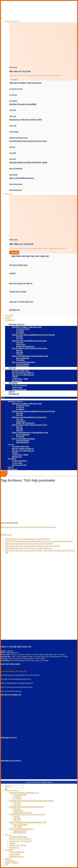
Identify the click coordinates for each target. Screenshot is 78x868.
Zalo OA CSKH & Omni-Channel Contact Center (30, 348)
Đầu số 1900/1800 (20, 825)
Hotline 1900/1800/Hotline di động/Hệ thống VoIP (30, 356)
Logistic (15, 377)
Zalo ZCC (20, 354)
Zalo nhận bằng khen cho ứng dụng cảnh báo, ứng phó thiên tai (29, 544)
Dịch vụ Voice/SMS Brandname (21, 829)
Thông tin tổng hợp (19, 389)
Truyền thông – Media (20, 379)
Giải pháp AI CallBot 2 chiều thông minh (14, 671)
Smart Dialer (18, 811)
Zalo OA (17, 816)
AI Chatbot (20, 333)
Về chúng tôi (10, 320)
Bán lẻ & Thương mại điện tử (23, 373)
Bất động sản (14, 848)
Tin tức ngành (17, 387)
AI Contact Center (20, 795)
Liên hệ (8, 318)
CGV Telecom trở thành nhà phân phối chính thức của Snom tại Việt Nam (33, 546)
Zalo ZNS (17, 818)
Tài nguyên (9, 315)
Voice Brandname (20, 831)
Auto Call (17, 809)
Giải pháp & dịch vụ (12, 21)
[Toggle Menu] (2, 18)
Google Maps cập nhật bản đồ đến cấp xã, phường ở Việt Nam (29, 548)
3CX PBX (17, 803)
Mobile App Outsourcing (22, 813)
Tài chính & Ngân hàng (20, 371)
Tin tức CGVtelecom (19, 385)
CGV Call (19, 339)
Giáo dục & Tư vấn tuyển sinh (23, 375)
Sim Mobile (20, 360)
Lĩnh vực (8, 194)
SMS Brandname (22, 366)
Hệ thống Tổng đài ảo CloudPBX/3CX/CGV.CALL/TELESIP (33, 335)
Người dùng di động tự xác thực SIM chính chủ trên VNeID (27, 539)
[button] (39, 398)
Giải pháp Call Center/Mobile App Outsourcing (29, 341)
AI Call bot (17, 797)
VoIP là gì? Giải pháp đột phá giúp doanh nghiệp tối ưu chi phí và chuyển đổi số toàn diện (39, 541)
